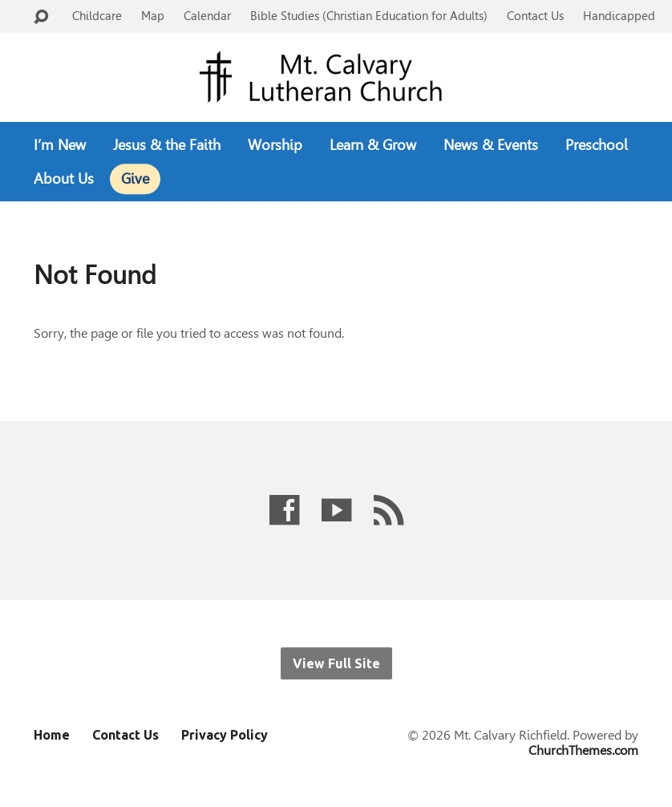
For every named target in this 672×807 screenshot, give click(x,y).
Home (52, 735)
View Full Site (336, 663)
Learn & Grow (373, 145)
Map (153, 16)
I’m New (60, 145)
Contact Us (535, 16)
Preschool (597, 145)
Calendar (207, 16)
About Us (64, 179)
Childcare (97, 16)
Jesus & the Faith (167, 145)
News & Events (491, 145)
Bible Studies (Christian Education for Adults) (369, 16)
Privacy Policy (225, 735)
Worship (275, 145)
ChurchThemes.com (583, 750)
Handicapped (619, 16)
